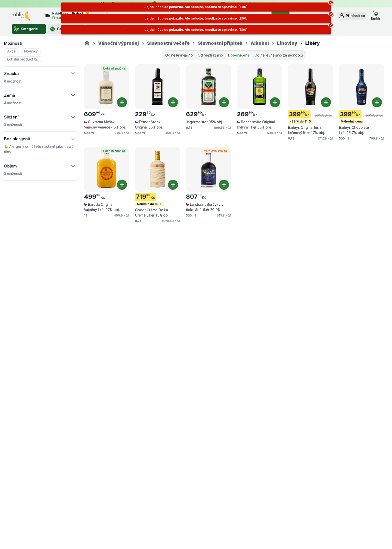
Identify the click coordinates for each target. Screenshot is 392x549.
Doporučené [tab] (239, 55)
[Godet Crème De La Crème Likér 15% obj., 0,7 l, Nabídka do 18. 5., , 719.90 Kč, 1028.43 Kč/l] (157, 169)
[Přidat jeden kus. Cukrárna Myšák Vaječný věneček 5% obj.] (122, 102)
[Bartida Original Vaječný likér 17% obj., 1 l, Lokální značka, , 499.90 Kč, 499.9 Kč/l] (106, 169)
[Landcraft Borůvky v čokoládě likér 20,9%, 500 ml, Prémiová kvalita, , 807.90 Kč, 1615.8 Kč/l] (208, 169)
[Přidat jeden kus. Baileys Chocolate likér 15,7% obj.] (377, 102)
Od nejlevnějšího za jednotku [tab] (279, 55)
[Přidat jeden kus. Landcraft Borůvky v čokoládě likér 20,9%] (224, 185)
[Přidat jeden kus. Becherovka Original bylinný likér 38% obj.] (275, 102)
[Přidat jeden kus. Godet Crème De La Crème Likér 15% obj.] (173, 185)
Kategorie (29, 29)
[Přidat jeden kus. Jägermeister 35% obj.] (224, 102)
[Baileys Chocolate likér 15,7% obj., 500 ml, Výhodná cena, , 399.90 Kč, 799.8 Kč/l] (361, 87)
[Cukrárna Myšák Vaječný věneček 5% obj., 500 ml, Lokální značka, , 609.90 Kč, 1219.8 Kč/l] (106, 87)
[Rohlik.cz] (87, 43)
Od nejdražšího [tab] (210, 55)
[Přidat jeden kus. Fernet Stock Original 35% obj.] (173, 102)
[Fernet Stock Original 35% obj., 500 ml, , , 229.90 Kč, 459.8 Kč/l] (157, 87)
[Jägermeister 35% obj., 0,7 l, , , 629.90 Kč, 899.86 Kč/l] (208, 87)
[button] (352, 16)
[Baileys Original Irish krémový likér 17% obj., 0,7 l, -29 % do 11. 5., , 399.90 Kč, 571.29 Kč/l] (310, 87)
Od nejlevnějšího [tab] (179, 55)
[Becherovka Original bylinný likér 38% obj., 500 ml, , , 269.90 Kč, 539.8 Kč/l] (259, 87)
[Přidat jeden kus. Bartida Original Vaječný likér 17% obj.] (122, 185)
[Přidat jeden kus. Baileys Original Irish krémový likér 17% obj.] (326, 102)
